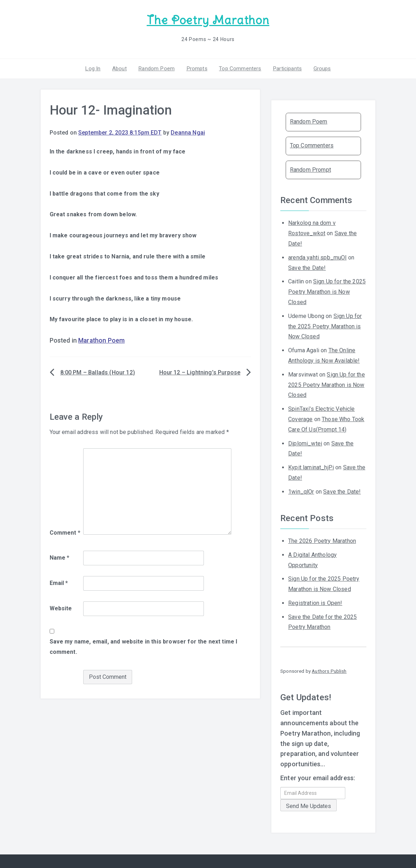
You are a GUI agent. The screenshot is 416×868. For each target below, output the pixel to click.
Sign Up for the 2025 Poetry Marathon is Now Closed (327, 291)
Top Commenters (239, 67)
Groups (319, 67)
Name (60, 557)
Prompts (196, 67)
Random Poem (157, 67)
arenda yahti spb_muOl (317, 256)
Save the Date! (307, 267)
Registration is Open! (315, 602)
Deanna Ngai (188, 132)
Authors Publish (329, 670)
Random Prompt (310, 169)
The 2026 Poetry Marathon (322, 540)
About (122, 67)
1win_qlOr (301, 491)
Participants (285, 67)
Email (59, 582)
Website (61, 607)
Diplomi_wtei (305, 442)
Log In (96, 67)
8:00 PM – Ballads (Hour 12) (98, 372)
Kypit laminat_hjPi (311, 467)
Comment (65, 532)
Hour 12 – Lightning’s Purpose (200, 372)
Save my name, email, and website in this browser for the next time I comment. (144, 646)
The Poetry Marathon (208, 20)
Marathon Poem (101, 340)
